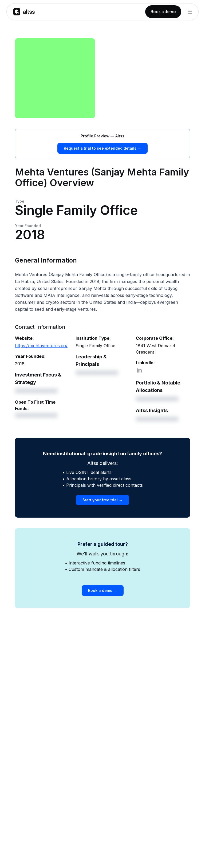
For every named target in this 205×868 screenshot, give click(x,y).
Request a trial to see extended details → (102, 148)
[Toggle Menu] (190, 12)
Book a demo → (103, 590)
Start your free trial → (102, 500)
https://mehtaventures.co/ (41, 346)
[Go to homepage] (24, 12)
